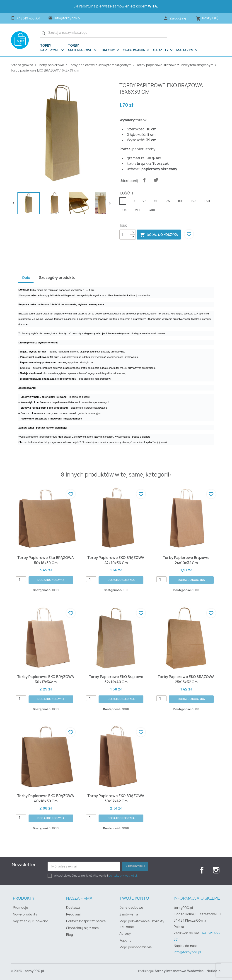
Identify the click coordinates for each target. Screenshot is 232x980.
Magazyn (185, 50)
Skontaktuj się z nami (83, 928)
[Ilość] (125, 235)
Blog (70, 935)
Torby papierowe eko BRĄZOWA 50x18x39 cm (46, 560)
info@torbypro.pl (68, 18)
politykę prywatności (123, 876)
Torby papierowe (50, 48)
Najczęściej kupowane (31, 921)
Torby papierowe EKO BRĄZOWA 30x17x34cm (46, 679)
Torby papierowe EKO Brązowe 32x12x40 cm (116, 679)
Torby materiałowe (80, 48)
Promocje (21, 908)
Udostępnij (144, 180)
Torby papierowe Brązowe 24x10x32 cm (186, 560)
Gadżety (161, 50)
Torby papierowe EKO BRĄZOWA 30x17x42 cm (116, 799)
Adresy (125, 934)
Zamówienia (129, 914)
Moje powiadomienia (135, 947)
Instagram (216, 870)
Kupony (125, 940)
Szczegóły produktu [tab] (58, 278)
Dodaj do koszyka (159, 235)
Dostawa (73, 908)
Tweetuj (156, 180)
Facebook (202, 870)
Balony (109, 50)
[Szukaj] (104, 33)
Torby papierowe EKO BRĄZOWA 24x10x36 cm (116, 560)
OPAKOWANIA (134, 50)
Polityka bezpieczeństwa (86, 921)
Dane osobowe (131, 908)
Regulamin (74, 914)
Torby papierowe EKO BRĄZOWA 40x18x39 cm (46, 799)
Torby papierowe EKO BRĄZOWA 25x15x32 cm (186, 679)
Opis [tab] (26, 278)
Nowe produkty (25, 914)
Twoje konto (134, 898)
